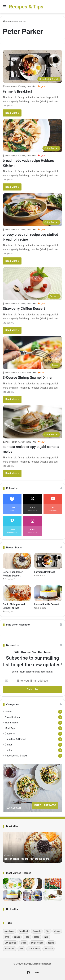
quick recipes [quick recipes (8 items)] (37, 943)
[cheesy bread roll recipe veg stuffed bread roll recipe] (32, 210)
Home (7, 21)
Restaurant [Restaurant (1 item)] (10, 949)
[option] (32, 847)
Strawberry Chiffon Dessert (24, 309)
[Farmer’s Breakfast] (32, 66)
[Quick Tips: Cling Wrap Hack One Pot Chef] (12, 884)
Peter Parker (11, 87)
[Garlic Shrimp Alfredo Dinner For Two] (17, 593)
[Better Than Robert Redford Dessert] (17, 561)
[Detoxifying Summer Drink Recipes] (33, 896)
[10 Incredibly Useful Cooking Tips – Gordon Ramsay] (53, 884)
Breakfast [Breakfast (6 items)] (23, 931)
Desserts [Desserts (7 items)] (37, 931)
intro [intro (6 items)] (46, 937)
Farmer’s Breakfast (17, 91)
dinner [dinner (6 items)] (57, 931)
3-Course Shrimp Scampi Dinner (28, 378)
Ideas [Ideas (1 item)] (37, 937)
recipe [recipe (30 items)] (51, 943)
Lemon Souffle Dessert (47, 604)
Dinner (8, 745)
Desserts (10, 734)
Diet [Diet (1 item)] (48, 931)
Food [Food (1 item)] (27, 937)
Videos (8, 712)
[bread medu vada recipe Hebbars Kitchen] (32, 136)
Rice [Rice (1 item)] (21, 949)
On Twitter (12, 909)
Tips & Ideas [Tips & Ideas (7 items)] (34, 949)
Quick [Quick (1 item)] (24, 943)
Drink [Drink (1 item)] (7, 937)
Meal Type (10, 728)
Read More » (12, 113)
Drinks (8, 750)
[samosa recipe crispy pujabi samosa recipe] (32, 422)
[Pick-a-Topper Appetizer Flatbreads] (53, 896)
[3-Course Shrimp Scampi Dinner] (32, 353)
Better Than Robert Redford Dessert (27, 859)
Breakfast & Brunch (15, 739)
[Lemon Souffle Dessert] (48, 593)
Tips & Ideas (11, 723)
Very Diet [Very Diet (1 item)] (49, 949)
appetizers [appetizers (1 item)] (9, 931)
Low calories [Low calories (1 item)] (10, 943)
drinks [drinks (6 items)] (17, 937)
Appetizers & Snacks (16, 756)
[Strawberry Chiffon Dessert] (32, 284)
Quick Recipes (12, 717)
